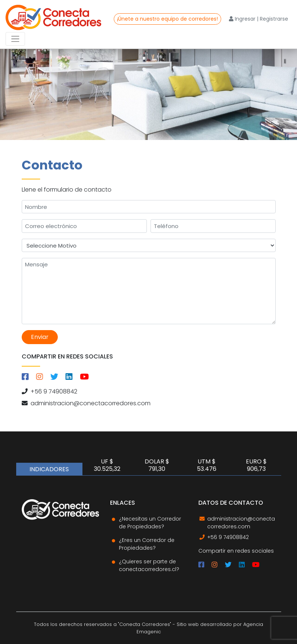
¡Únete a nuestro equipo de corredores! (167, 19)
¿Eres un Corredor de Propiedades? (147, 544)
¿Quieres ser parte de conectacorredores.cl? (149, 565)
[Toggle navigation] (15, 39)
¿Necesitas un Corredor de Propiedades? (150, 523)
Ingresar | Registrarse (259, 19)
